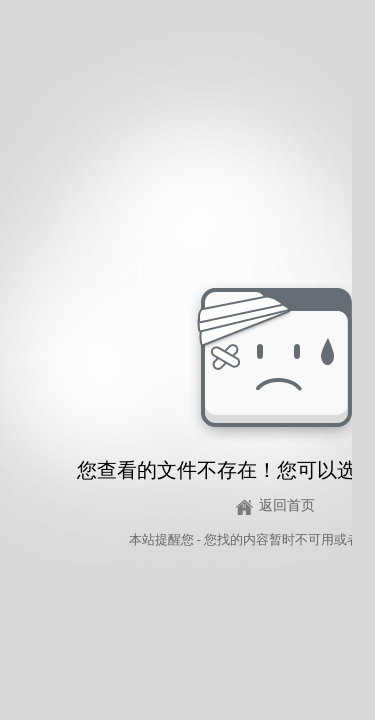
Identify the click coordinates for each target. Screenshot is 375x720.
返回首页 (287, 505)
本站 (142, 539)
